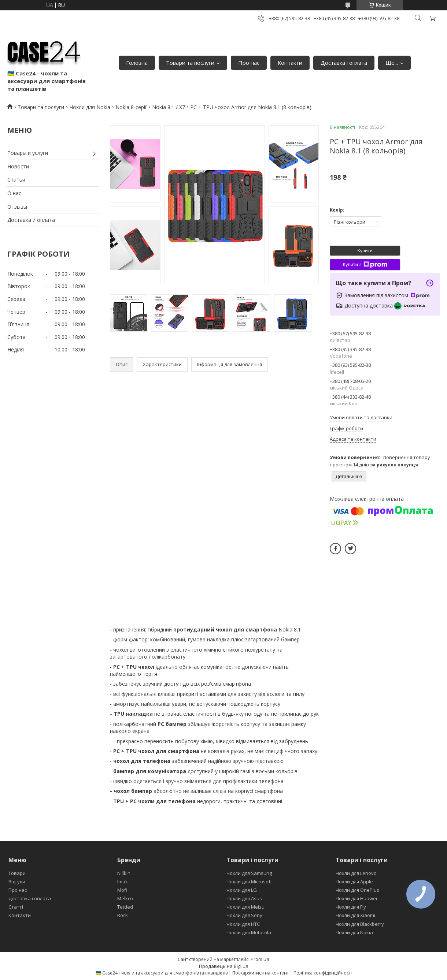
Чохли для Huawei (356, 898)
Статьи (16, 180)
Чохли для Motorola (249, 932)
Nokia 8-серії (131, 107)
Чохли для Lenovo (356, 873)
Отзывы (17, 207)
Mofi (122, 890)
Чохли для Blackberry (360, 924)
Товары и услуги (28, 153)
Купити (365, 251)
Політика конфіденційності (323, 973)
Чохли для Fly (351, 907)
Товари (17, 873)
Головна (137, 63)
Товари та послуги (190, 63)
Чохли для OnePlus (357, 890)
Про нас (249, 63)
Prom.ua (260, 959)
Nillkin (124, 873)
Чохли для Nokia (90, 107)
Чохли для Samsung (249, 873)
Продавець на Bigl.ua (224, 966)
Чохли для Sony (244, 915)
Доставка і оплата (344, 63)
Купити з (365, 265)
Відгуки (17, 882)
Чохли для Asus (244, 898)
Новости (18, 166)
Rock (123, 915)
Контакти (290, 63)
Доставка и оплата (31, 220)
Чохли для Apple (354, 882)
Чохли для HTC (243, 924)
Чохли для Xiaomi (355, 915)
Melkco (125, 898)
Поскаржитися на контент (261, 973)
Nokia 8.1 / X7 (169, 107)
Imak (123, 882)
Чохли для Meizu (245, 907)
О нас (14, 193)
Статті (16, 907)
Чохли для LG (242, 890)
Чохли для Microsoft (249, 882)
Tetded (125, 907)
